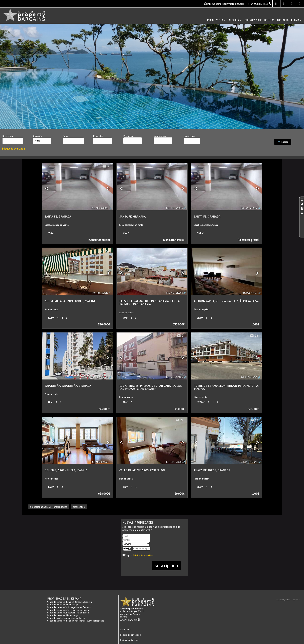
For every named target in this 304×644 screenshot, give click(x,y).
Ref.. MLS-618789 (174, 377)
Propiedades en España (64, 599)
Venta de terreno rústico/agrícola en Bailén (68, 610)
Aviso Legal (126, 630)
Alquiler (235, 20)
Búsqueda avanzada (13, 149)
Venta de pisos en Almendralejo (63, 605)
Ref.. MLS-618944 (100, 377)
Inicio (210, 20)
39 (98, 420)
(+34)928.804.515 (130, 620)
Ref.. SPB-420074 (249, 208)
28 (254, 336)
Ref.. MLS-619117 (250, 293)
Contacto (283, 20)
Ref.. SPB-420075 (174, 208)
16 (179, 251)
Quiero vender (253, 20)
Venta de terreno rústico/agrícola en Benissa (69, 607)
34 (105, 251)
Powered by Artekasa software (288, 600)
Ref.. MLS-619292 (175, 293)
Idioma (296, 20)
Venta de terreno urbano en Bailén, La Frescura (70, 602)
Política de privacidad (143, 556)
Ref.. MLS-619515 (100, 293)
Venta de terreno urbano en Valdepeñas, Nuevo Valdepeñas (76, 621)
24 (179, 420)
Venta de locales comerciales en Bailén (66, 618)
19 (254, 420)
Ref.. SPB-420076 (100, 208)
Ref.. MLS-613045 (249, 462)
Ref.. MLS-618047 (249, 377)
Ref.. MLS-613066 (174, 462)
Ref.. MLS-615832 (100, 462)
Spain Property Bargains (132, 609)
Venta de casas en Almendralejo (63, 615)
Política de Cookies (129, 640)
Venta (221, 20)
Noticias (269, 20)
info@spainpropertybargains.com (226, 4)
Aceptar (139, 556)
